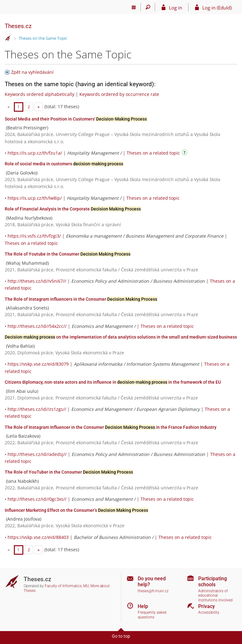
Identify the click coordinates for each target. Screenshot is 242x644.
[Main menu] (134, 7)
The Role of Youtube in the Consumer (68, 254)
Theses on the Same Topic (43, 38)
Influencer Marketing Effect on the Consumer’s (76, 510)
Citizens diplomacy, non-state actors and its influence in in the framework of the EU (113, 382)
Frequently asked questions (152, 615)
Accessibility (209, 612)
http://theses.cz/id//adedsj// (37, 454)
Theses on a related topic (153, 153)
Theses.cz (18, 26)
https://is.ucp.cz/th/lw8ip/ (35, 198)
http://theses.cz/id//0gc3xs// (37, 499)
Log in (176, 8)
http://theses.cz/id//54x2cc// (37, 326)
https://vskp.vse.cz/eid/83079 (38, 364)
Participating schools (213, 582)
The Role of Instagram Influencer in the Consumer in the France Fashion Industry (111, 427)
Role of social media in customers (64, 164)
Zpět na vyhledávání (32, 72)
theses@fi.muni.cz (153, 591)
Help (143, 606)
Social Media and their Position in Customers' (76, 119)
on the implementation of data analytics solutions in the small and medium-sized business (121, 337)
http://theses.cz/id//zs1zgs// (37, 409)
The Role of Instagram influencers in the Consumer (81, 299)
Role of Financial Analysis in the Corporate (73, 209)
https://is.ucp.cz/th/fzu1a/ (35, 153)
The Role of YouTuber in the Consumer (69, 472)
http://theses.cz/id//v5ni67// (37, 281)
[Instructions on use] (185, 154)
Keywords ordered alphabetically (40, 94)
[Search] (148, 7)
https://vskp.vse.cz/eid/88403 (38, 537)
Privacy (207, 606)
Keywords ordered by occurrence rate (119, 94)
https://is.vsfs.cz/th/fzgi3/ (34, 236)
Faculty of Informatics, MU (67, 586)
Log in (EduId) (217, 8)
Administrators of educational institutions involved (215, 596)
